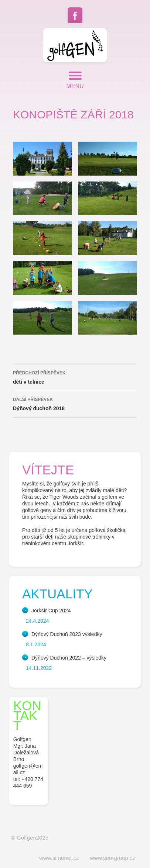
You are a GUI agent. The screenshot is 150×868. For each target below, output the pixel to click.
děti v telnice (75, 377)
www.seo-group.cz (112, 858)
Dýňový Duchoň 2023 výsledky (67, 634)
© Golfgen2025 (30, 838)
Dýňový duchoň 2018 (75, 403)
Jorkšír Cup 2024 (51, 611)
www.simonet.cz (59, 858)
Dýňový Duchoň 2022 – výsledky (69, 658)
